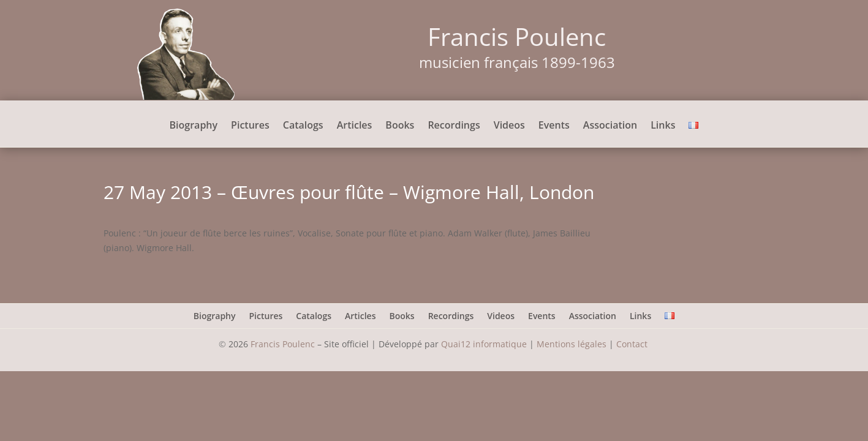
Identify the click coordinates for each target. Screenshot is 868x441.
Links (663, 126)
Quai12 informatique (484, 344)
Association (610, 126)
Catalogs (303, 126)
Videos (509, 126)
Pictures (250, 126)
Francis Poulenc (283, 344)
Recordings (454, 126)
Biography (194, 126)
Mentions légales (572, 344)
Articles (355, 126)
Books (400, 126)
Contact (633, 344)
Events (554, 126)
